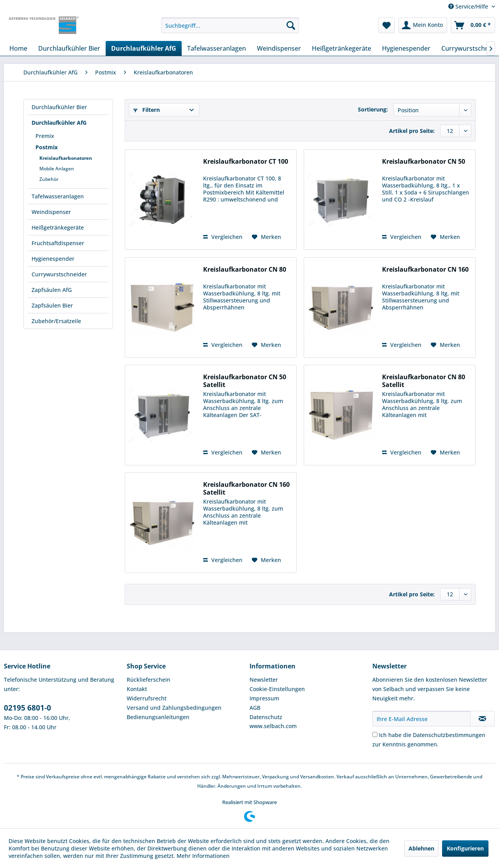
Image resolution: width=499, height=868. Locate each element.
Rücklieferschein (149, 680)
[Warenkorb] (473, 25)
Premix (45, 136)
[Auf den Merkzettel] (266, 237)
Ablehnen (421, 848)
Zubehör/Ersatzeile (56, 321)
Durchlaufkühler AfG (59, 123)
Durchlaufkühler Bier (59, 107)
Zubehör (49, 179)
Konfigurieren (465, 848)
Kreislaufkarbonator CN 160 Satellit (246, 488)
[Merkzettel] (387, 25)
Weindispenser (51, 212)
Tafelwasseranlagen (58, 196)
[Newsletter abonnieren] (482, 719)
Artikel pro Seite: (412, 131)
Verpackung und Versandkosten (298, 777)
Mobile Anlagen (57, 169)
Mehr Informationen (203, 856)
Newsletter (264, 680)
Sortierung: (373, 109)
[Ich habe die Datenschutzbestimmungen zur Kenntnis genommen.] (375, 735)
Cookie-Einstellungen (277, 689)
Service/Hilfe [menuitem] (469, 6)
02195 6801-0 (27, 708)
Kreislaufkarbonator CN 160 (425, 270)
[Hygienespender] (406, 48)
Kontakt (137, 689)
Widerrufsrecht (147, 698)
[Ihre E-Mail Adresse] (421, 719)
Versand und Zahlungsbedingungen (174, 708)
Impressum (264, 698)
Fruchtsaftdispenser (58, 243)
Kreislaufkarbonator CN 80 (245, 270)
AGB (255, 708)
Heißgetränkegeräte (58, 227)
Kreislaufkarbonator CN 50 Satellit (245, 381)
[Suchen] (291, 25)
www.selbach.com (273, 726)
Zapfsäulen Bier (52, 305)
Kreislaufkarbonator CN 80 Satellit (424, 381)
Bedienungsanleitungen (158, 717)
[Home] (18, 48)
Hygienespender (53, 259)
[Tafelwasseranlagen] (217, 48)
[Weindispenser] (279, 48)
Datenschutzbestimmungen (449, 735)
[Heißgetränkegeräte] (342, 48)
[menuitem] (230, 25)
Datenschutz (266, 717)
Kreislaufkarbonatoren (66, 158)
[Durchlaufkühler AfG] (144, 48)
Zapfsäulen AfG (52, 290)
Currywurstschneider (59, 274)
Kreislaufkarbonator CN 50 (424, 162)
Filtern (147, 110)
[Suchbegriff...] (230, 25)
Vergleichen (223, 237)
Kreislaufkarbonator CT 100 (246, 162)
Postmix (47, 147)
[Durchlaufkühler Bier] (69, 48)
